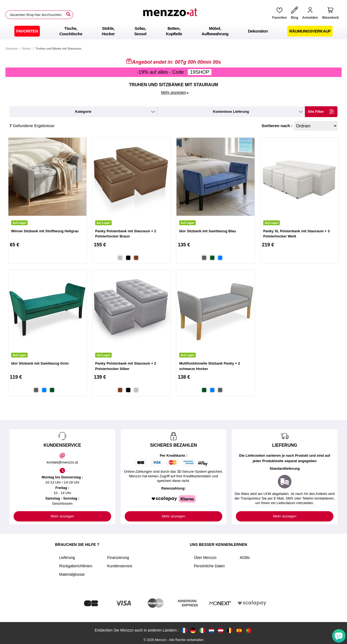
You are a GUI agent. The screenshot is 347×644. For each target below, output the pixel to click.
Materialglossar (72, 574)
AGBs (245, 558)
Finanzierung (118, 558)
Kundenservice (120, 566)
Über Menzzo (205, 558)
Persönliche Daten (209, 566)
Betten (27, 49)
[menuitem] (27, 31)
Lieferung (67, 558)
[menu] (173, 31)
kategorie (83, 112)
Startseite (12, 49)
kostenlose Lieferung (231, 112)
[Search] (68, 14)
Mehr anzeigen (62, 516)
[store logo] (171, 15)
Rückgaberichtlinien (76, 566)
